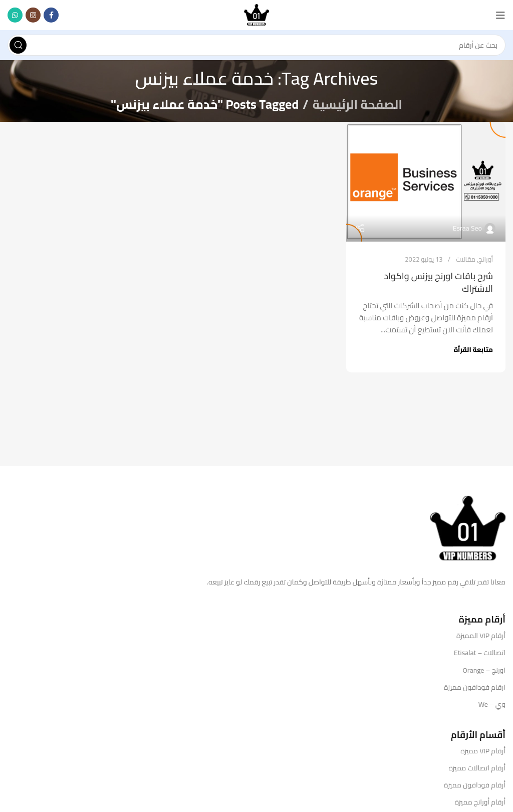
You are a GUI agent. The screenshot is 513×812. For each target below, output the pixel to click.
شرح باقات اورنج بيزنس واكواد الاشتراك (438, 282)
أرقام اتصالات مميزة (477, 768)
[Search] (256, 45)
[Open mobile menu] (500, 15)
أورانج (486, 259)
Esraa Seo (467, 228)
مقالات (466, 259)
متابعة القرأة (473, 349)
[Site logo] (256, 14)
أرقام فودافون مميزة (475, 785)
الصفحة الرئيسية (357, 104)
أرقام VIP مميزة (483, 751)
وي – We (492, 704)
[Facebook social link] (51, 15)
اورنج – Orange (484, 670)
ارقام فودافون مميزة (475, 687)
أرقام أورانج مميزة (480, 802)
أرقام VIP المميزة (481, 636)
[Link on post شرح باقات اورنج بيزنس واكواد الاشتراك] (426, 182)
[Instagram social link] (33, 15)
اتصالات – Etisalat (480, 653)
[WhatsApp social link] (15, 15)
